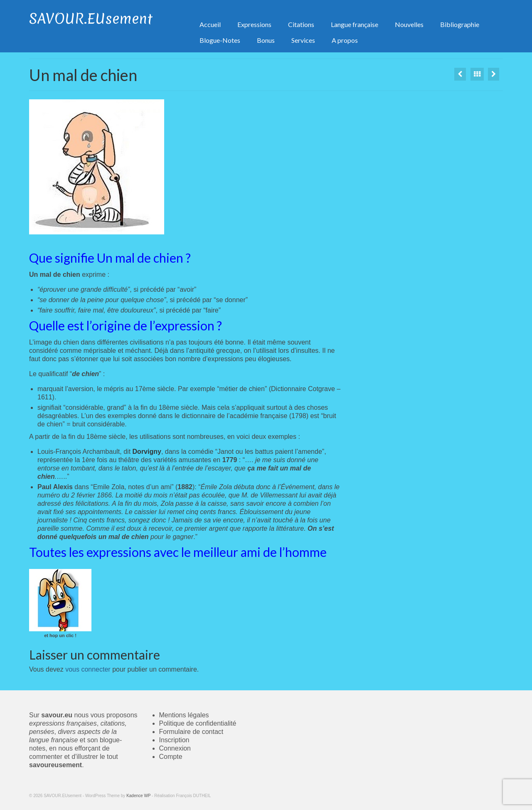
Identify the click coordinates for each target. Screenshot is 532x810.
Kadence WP (138, 796)
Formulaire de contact (191, 732)
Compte (171, 757)
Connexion (175, 748)
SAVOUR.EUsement (91, 19)
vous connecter (88, 669)
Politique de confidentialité (198, 723)
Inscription (174, 740)
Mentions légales (184, 715)
